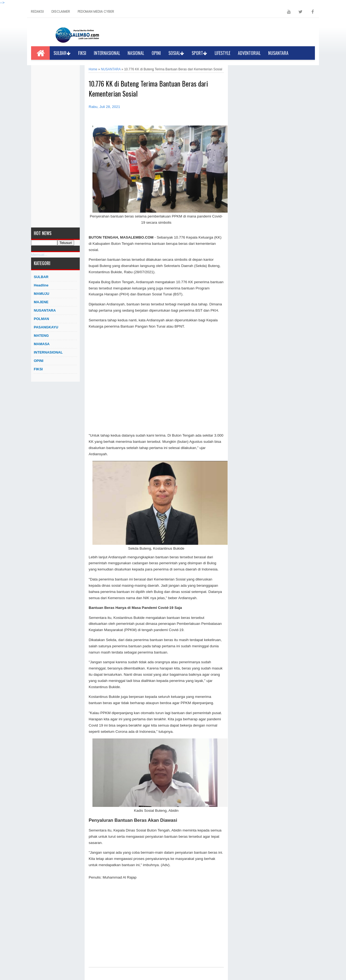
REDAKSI (37, 11)
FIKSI (82, 53)
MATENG (41, 336)
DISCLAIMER (61, 11)
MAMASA (42, 344)
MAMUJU (41, 294)
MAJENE (41, 302)
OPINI (156, 53)
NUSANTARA (278, 53)
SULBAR (62, 53)
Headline (41, 285)
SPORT (199, 53)
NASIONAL (136, 53)
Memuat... (39, 255)
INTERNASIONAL (107, 53)
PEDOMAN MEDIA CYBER (96, 11)
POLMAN (41, 319)
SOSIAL (176, 53)
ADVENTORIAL (249, 53)
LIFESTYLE (222, 53)
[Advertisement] (55, 146)
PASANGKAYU (46, 327)
